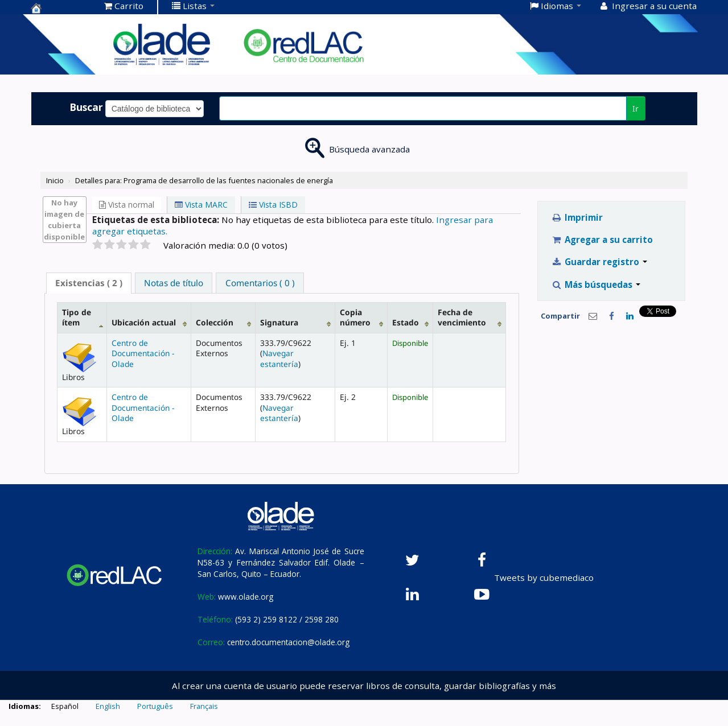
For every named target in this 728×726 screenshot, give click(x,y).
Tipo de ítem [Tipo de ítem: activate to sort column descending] (77, 317)
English (108, 706)
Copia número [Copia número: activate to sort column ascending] (355, 317)
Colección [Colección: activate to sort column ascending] (215, 322)
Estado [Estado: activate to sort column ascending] (406, 322)
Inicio (55, 180)
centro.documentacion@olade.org (288, 642)
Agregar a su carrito (602, 240)
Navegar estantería (279, 358)
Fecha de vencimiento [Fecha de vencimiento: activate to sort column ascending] (462, 317)
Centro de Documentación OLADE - (59, 8)
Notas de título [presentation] (174, 283)
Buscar (86, 107)
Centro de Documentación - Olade (143, 353)
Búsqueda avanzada (369, 149)
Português (155, 706)
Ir (636, 108)
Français (204, 706)
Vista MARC (201, 205)
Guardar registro (599, 262)
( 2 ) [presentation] (89, 283)
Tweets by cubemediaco (544, 577)
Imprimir (577, 217)
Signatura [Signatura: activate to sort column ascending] (279, 322)
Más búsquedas (596, 284)
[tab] (89, 283)
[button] (124, 6)
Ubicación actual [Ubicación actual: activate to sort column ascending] (144, 322)
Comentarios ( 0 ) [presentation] (260, 283)
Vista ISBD (273, 205)
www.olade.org (246, 597)
